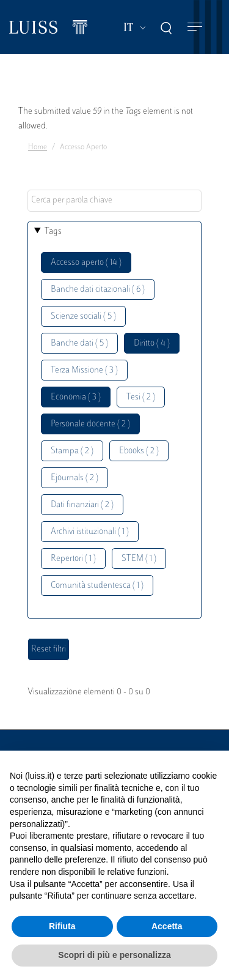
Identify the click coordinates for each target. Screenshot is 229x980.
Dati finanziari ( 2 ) (82, 505)
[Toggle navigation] (195, 27)
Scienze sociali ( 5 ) (83, 317)
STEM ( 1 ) (139, 559)
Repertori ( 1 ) (73, 559)
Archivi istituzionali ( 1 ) (90, 532)
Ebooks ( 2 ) (139, 451)
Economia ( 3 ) (76, 397)
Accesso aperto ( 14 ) (86, 263)
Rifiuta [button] (62, 926)
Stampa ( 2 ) (72, 451)
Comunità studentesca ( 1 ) (97, 586)
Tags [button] (53, 232)
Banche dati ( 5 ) (79, 343)
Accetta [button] (167, 926)
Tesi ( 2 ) (141, 397)
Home (38, 147)
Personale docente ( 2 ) (90, 424)
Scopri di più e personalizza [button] (114, 955)
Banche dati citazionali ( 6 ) (98, 290)
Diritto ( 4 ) (152, 343)
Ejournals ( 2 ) (75, 478)
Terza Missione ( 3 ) (84, 370)
